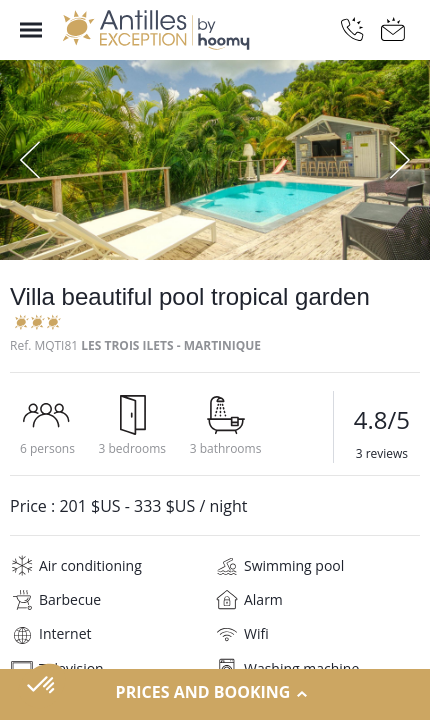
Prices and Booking (215, 693)
